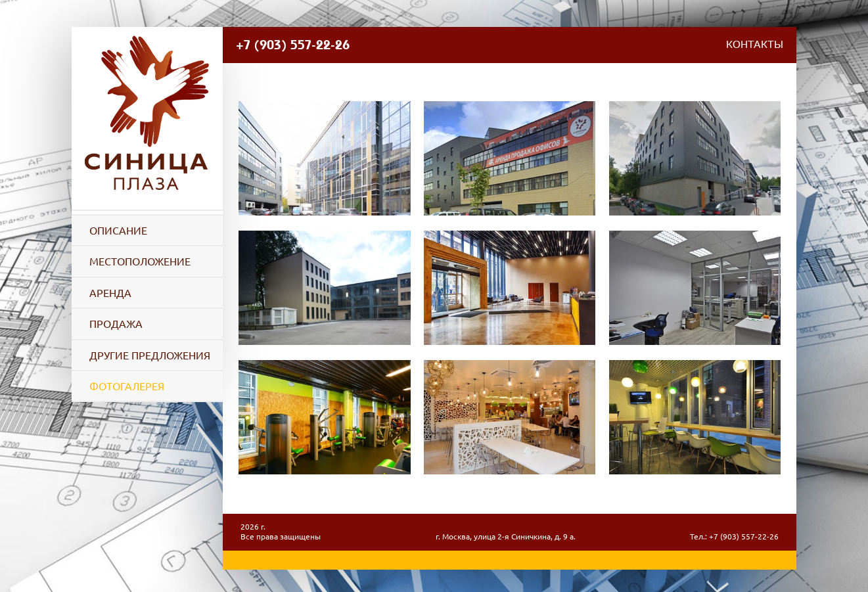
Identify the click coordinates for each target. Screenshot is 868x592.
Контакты (755, 45)
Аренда (110, 293)
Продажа (116, 324)
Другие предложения (150, 355)
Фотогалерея (127, 386)
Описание (118, 231)
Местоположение (140, 262)
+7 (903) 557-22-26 (293, 45)
